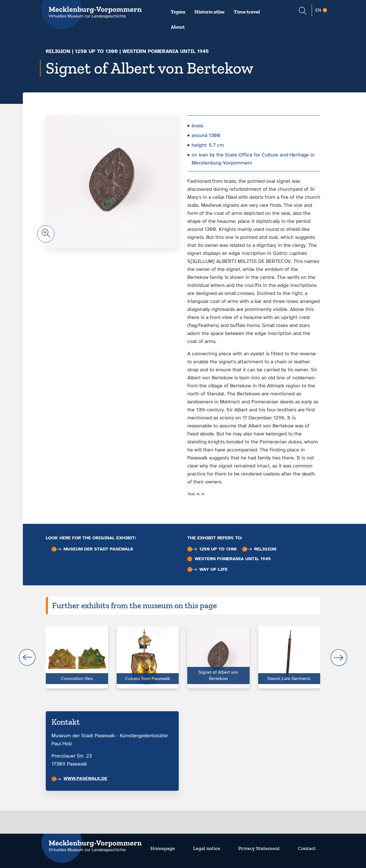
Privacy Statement (259, 848)
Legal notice (207, 848)
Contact (307, 848)
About (178, 27)
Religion (58, 51)
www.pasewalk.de (81, 778)
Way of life (209, 569)
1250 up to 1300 (96, 51)
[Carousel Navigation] (183, 657)
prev (27, 657)
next (339, 657)
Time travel (247, 12)
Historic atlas (209, 12)
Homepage (163, 848)
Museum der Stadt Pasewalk (94, 549)
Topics (178, 12)
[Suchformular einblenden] (303, 12)
